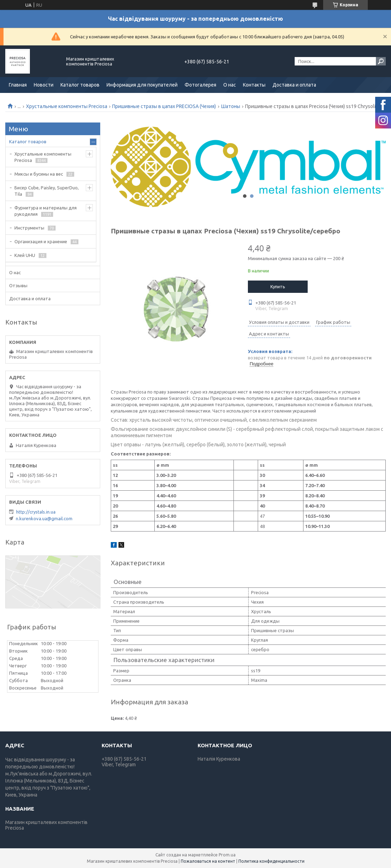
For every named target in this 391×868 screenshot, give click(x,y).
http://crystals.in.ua (36, 512)
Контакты (254, 85)
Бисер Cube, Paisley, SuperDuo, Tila (47, 191)
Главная (18, 85)
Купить (278, 287)
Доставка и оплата (294, 85)
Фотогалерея (200, 85)
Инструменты (29, 228)
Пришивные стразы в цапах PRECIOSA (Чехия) (164, 106)
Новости (44, 85)
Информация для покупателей (142, 85)
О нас (230, 85)
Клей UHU (25, 255)
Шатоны (231, 106)
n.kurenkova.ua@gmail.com (44, 518)
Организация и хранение (41, 241)
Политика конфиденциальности (271, 861)
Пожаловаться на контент (208, 861)
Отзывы (18, 285)
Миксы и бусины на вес (39, 174)
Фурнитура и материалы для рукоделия (46, 211)
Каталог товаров (80, 85)
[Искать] (381, 61)
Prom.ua (227, 855)
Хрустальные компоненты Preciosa (67, 106)
